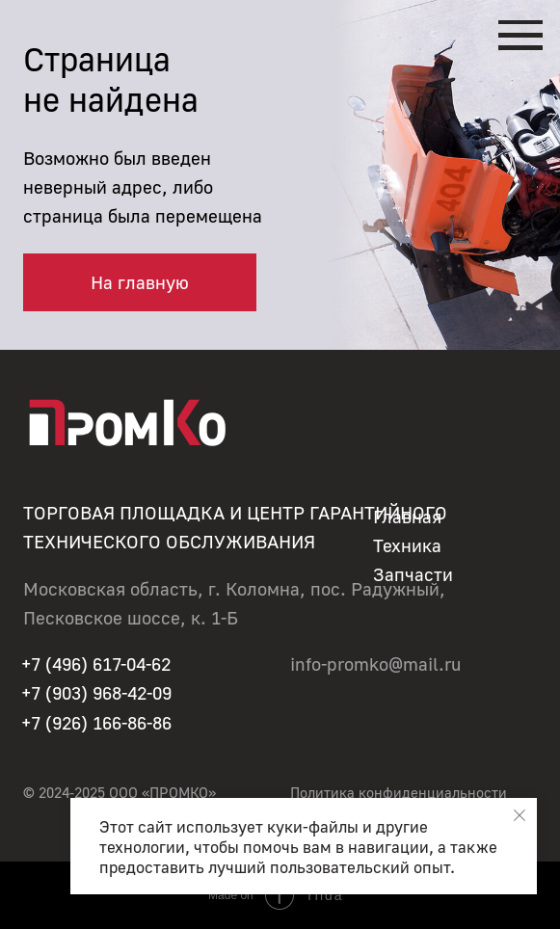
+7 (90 (46, 692)
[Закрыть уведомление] (520, 815)
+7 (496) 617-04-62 (96, 664)
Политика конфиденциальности (399, 793)
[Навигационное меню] (520, 35)
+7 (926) (57, 722)
